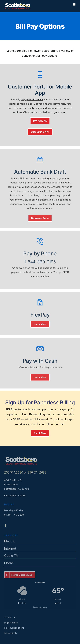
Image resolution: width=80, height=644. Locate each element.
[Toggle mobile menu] (74, 4)
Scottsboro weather (40, 606)
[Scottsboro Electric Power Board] (21, 457)
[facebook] (6, 527)
